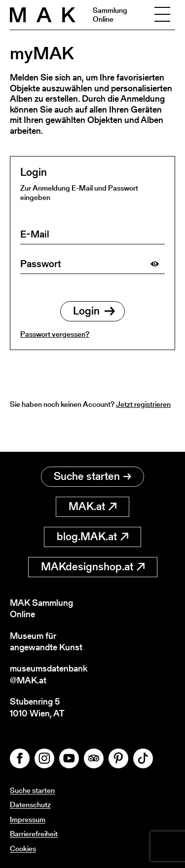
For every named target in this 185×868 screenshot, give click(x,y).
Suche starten (92, 476)
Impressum (28, 819)
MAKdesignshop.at (93, 567)
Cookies (23, 848)
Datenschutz (30, 805)
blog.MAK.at (92, 536)
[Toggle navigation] (162, 15)
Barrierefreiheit (34, 834)
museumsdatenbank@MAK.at (49, 674)
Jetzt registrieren (143, 404)
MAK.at (92, 506)
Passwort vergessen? (55, 334)
